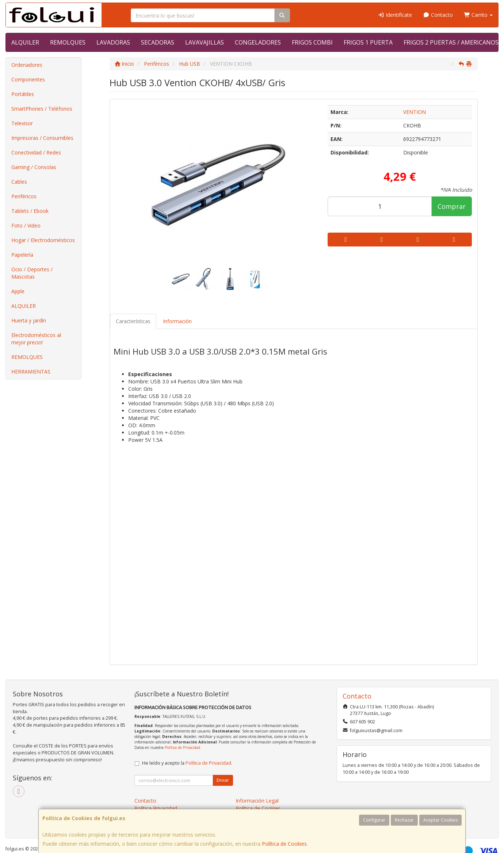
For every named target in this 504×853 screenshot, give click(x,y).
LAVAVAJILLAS (205, 42)
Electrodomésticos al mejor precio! (36, 339)
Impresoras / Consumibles (42, 138)
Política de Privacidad (182, 747)
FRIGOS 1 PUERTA (368, 42)
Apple (18, 291)
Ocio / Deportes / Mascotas (32, 273)
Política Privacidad (156, 808)
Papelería (22, 255)
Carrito (478, 15)
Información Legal (257, 801)
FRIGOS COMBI (312, 42)
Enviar (223, 780)
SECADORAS (158, 42)
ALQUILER (25, 42)
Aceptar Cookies (440, 820)
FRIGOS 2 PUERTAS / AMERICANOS (451, 42)
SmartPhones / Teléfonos (42, 109)
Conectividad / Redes (36, 152)
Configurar (374, 820)
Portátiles (23, 94)
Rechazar (404, 820)
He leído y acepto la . (187, 763)
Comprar (452, 206)
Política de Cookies (284, 844)
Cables (19, 182)
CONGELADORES (258, 42)
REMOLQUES (68, 42)
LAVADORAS (113, 42)
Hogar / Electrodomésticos (43, 240)
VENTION (415, 112)
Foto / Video (26, 225)
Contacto (438, 15)
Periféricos (24, 196)
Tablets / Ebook (30, 211)
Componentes (28, 79)
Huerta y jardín (29, 320)
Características (133, 321)
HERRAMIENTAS (31, 372)
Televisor (22, 123)
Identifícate (395, 15)
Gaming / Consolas (34, 167)
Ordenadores (27, 65)
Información (177, 321)
